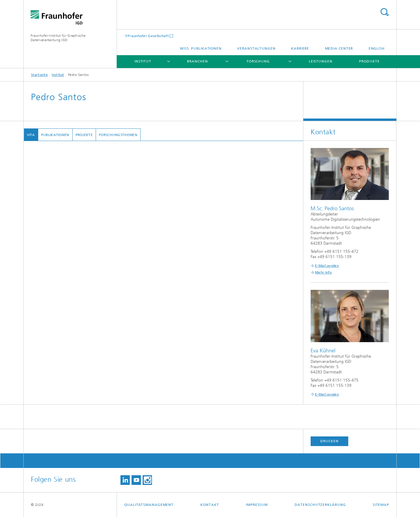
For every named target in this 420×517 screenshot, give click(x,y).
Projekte (84, 135)
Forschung (258, 61)
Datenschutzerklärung (320, 505)
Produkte (369, 61)
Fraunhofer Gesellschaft (148, 36)
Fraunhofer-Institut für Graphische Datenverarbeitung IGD (58, 38)
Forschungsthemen (118, 135)
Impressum (257, 505)
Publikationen (55, 135)
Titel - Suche (384, 12)
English (377, 48)
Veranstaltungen (256, 48)
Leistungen (321, 61)
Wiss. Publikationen (201, 48)
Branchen (197, 61)
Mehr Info (323, 272)
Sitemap (381, 505)
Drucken (329, 441)
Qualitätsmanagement (149, 505)
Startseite (39, 75)
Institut (143, 61)
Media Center (339, 48)
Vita (31, 135)
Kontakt (210, 505)
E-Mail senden (327, 266)
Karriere (300, 48)
